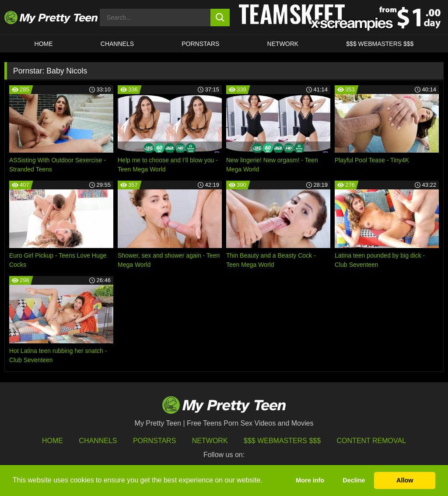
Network (283, 44)
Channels (98, 441)
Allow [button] (405, 480)
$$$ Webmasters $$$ (282, 441)
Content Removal (372, 441)
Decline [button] (354, 480)
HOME (44, 44)
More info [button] (310, 480)
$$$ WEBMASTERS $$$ (380, 44)
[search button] (220, 17)
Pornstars (200, 44)
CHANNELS (117, 44)
